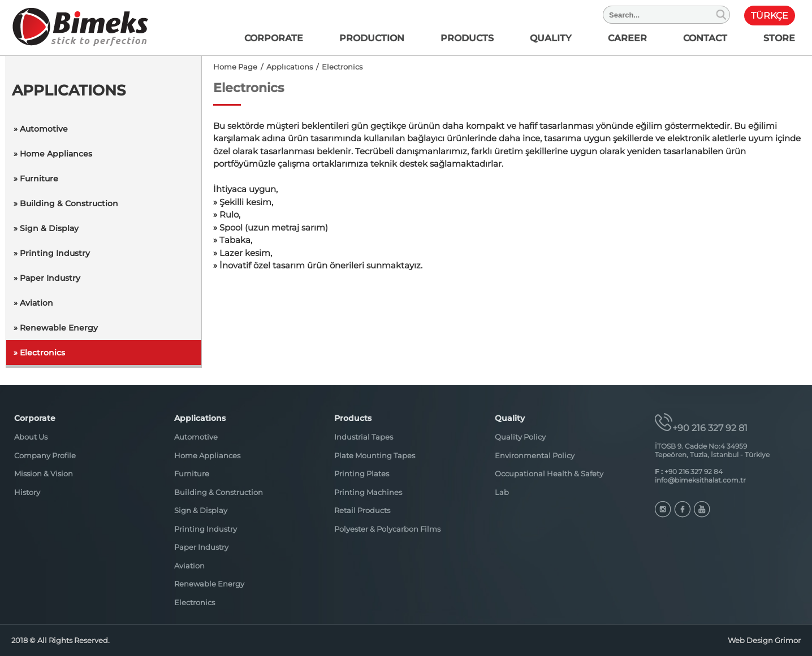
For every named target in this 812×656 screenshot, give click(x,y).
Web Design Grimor (764, 640)
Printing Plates (362, 473)
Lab (502, 492)
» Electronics (39, 353)
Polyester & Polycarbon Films (387, 529)
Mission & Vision (44, 473)
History (27, 492)
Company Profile (45, 455)
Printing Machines (368, 492)
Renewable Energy (209, 584)
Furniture (192, 473)
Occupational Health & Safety (549, 473)
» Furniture (36, 179)
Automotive (196, 437)
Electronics (195, 602)
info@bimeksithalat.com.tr (700, 480)
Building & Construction (219, 492)
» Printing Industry (52, 253)
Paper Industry (201, 547)
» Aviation (33, 303)
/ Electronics (338, 67)
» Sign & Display (46, 228)
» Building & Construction (66, 203)
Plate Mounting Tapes (375, 455)
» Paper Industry (47, 278)
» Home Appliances (53, 154)
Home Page (235, 67)
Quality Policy (520, 437)
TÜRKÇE (770, 16)
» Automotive (41, 129)
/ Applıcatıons (285, 67)
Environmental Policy (535, 455)
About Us (31, 437)
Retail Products (362, 510)
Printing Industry (206, 529)
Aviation (189, 566)
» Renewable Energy (56, 328)
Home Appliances (207, 455)
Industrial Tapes (364, 437)
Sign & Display (201, 510)
